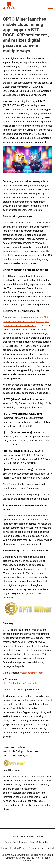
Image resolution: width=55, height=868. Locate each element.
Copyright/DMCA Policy (13, 848)
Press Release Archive (32, 837)
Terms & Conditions (40, 842)
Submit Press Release (16, 842)
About (15, 837)
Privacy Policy (36, 848)
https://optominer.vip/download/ (20, 683)
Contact (50, 848)
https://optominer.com (32, 673)
